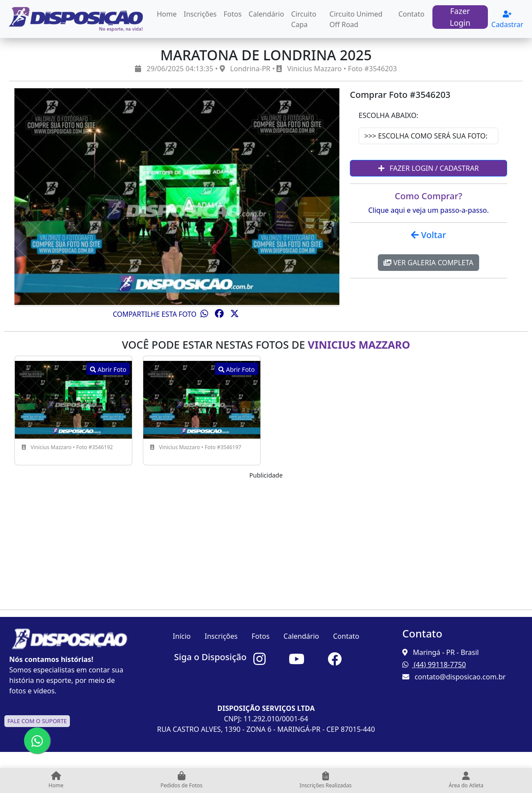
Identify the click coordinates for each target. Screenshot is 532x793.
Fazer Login (460, 17)
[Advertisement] (266, 541)
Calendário (266, 14)
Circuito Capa (304, 19)
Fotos (233, 14)
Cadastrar (507, 20)
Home (167, 14)
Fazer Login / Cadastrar (428, 168)
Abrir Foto (108, 369)
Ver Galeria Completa (428, 263)
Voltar (428, 235)
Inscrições (200, 14)
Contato (411, 14)
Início (182, 636)
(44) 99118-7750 (434, 665)
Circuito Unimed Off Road (356, 19)
